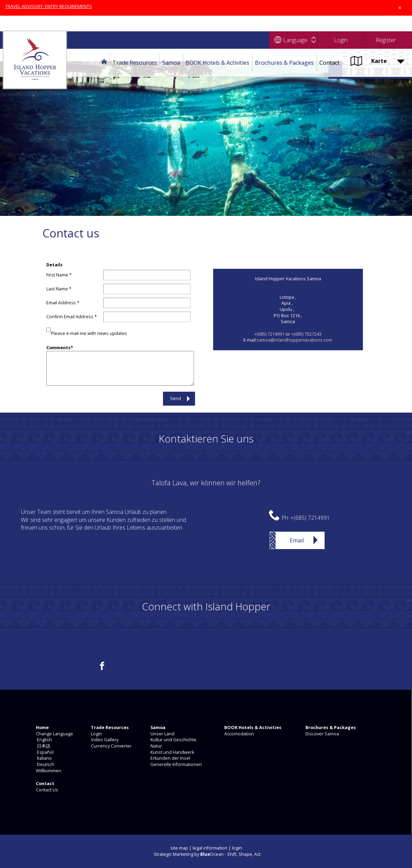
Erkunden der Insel (170, 758)
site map (179, 848)
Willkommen (48, 771)
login (237, 848)
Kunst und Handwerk (172, 752)
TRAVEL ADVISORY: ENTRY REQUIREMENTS (49, 6)
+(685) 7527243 (306, 334)
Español (44, 752)
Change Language (54, 734)
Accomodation (239, 734)
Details (55, 265)
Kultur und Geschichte (173, 740)
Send (176, 398)
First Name (57, 275)
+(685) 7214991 (269, 334)
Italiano (43, 758)
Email (297, 540)
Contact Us (46, 790)
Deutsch (45, 764)
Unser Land (162, 734)
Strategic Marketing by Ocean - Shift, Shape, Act (207, 854)
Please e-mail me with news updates (89, 333)
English (43, 740)
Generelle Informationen (176, 764)
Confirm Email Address (70, 317)
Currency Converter (111, 746)
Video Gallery (104, 740)
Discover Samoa (322, 734)
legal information (210, 848)
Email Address (61, 303)
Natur (156, 746)
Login (96, 734)
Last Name (57, 289)
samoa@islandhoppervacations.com (294, 340)
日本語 (43, 746)
